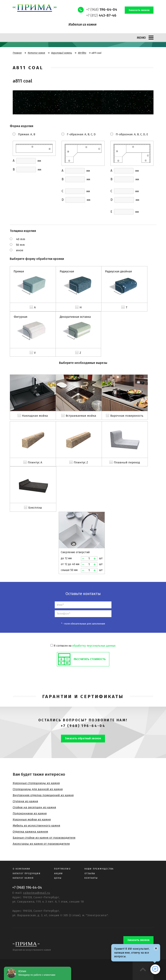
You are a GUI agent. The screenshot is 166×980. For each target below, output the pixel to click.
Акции (58, 874)
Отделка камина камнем (30, 832)
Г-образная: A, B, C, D (81, 134)
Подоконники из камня (30, 813)
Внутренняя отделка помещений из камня (43, 795)
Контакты (91, 878)
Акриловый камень (62, 53)
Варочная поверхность (127, 416)
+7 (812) (101, 15)
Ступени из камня (25, 801)
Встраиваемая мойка (81, 416)
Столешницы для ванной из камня (38, 789)
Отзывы (90, 874)
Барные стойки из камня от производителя (44, 838)
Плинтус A (35, 462)
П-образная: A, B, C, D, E (132, 134)
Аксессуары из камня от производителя (41, 844)
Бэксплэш (35, 508)
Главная (17, 53)
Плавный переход (127, 462)
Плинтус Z (81, 462)
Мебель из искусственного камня (36, 826)
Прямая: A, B (27, 134)
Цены (58, 878)
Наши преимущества (99, 869)
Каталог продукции (27, 874)
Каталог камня (36, 53)
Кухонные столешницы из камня (36, 783)
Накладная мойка (35, 416)
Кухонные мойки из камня (32, 819)
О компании (22, 869)
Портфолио (62, 869)
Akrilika (82, 53)
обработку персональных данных (94, 646)
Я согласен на (83, 646)
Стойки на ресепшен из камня (34, 807)
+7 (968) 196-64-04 (83, 726)
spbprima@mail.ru (37, 893)
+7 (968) (102, 9)
